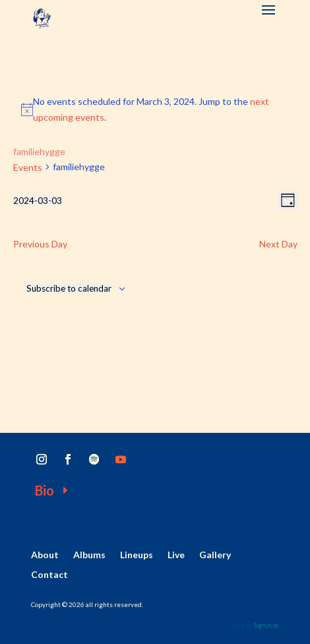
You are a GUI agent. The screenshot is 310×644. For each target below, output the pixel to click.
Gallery (215, 555)
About (45, 555)
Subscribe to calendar (69, 288)
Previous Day (40, 244)
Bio (45, 490)
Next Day (278, 244)
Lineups (137, 555)
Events (28, 167)
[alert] (155, 110)
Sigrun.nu (266, 625)
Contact (49, 575)
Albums (89, 555)
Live (176, 555)
